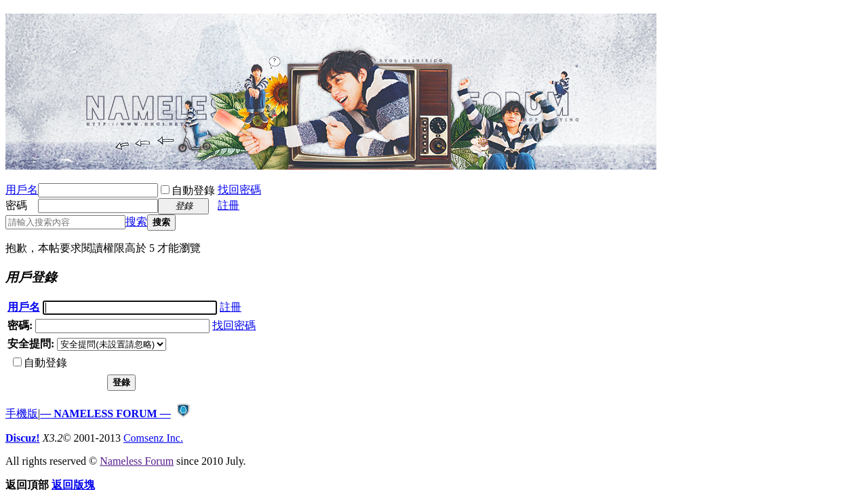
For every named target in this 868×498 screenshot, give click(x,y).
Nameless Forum (137, 461)
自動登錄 (188, 190)
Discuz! (23, 438)
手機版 (22, 414)
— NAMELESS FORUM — (105, 414)
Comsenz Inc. (153, 438)
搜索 (136, 222)
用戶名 (22, 190)
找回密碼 (239, 190)
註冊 (229, 205)
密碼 (16, 205)
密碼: (20, 325)
